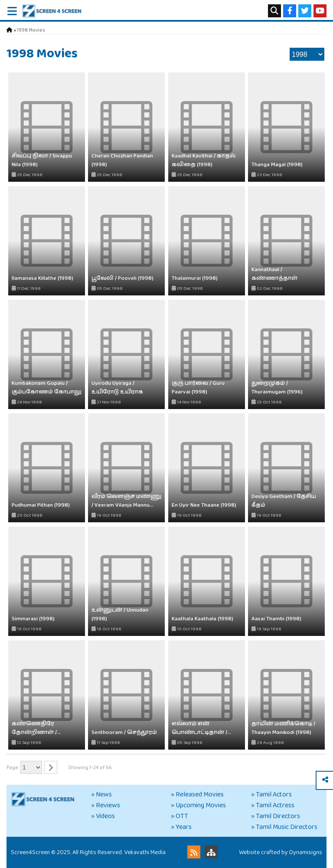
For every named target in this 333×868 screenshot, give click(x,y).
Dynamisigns (306, 852)
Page (12, 768)
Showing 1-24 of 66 (90, 768)
